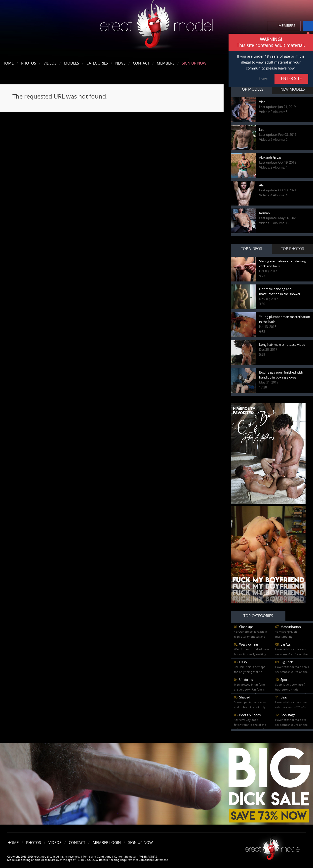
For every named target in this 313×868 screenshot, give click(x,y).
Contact (141, 63)
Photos (29, 63)
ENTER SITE (291, 79)
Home (8, 63)
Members (166, 63)
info (308, 26)
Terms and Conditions (97, 857)
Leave (263, 79)
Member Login (107, 843)
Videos (50, 63)
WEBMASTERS (148, 857)
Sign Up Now (194, 63)
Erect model (273, 847)
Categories (97, 63)
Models (71, 63)
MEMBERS (287, 26)
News (120, 63)
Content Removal (125, 857)
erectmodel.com (156, 26)
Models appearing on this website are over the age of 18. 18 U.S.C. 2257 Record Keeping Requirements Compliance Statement (87, 860)
